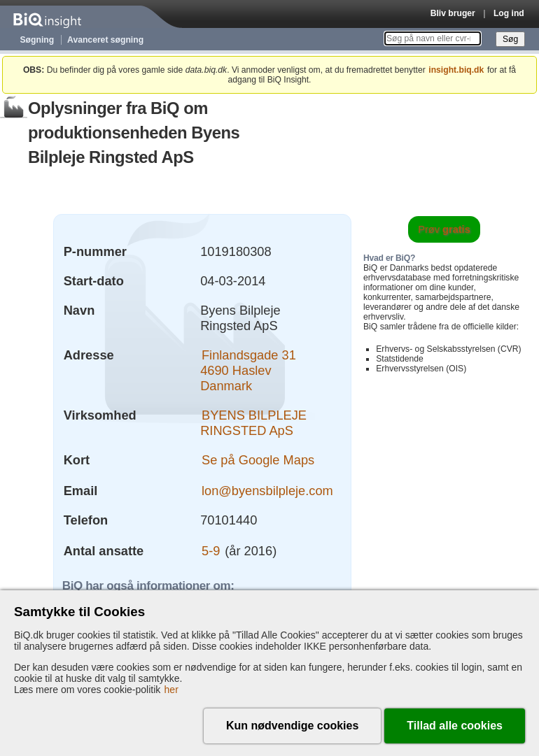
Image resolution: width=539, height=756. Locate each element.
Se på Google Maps (258, 460)
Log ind (509, 13)
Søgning (37, 40)
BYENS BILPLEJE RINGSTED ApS (253, 423)
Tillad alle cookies (455, 726)
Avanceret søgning (105, 40)
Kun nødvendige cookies (292, 726)
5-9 (211, 551)
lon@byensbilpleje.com (267, 491)
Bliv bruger (453, 13)
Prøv (444, 229)
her (171, 690)
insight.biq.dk (456, 70)
